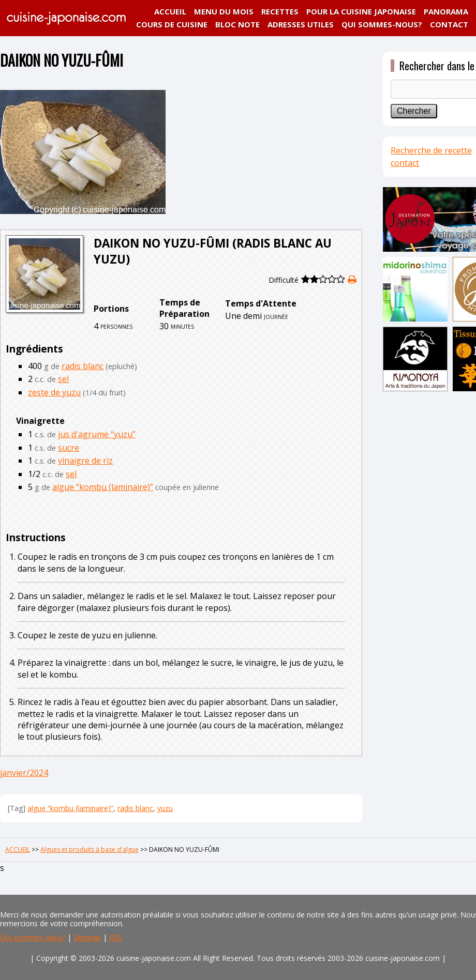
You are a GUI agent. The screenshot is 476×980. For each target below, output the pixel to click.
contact (405, 163)
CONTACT (449, 24)
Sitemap (87, 937)
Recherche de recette (431, 150)
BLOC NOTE (237, 24)
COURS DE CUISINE (172, 24)
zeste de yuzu (54, 392)
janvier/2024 (24, 773)
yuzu (165, 808)
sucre (69, 448)
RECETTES (280, 11)
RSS (116, 937)
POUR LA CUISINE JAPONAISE (361, 11)
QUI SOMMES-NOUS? (382, 24)
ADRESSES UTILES (301, 24)
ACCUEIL (170, 11)
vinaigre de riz (85, 461)
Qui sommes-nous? (33, 937)
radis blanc (83, 366)
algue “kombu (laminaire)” (103, 487)
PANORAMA (446, 11)
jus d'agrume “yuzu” (97, 434)
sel (63, 379)
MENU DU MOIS (224, 11)
